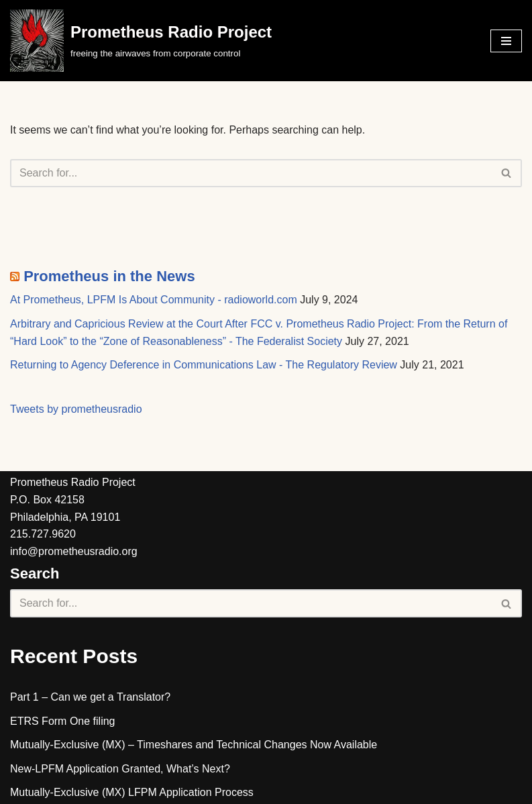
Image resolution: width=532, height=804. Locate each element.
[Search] (251, 173)
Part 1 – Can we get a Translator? (90, 697)
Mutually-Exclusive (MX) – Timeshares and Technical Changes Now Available (194, 745)
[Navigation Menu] (506, 41)
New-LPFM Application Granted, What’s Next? (120, 769)
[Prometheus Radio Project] (141, 41)
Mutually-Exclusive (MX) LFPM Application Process (132, 792)
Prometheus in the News (109, 276)
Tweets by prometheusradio (76, 409)
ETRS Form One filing (62, 721)
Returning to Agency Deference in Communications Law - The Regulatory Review (204, 365)
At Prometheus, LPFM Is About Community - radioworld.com (154, 300)
